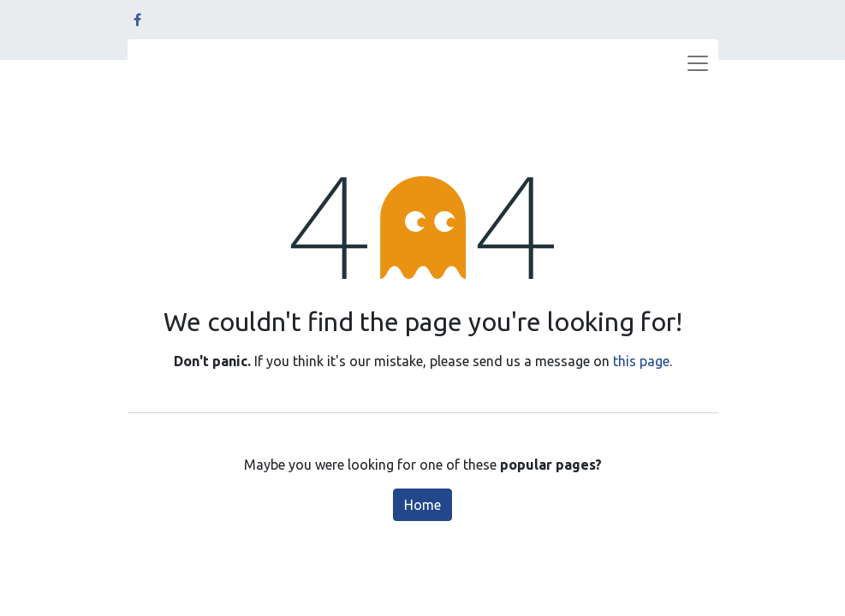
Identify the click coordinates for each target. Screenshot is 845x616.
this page (641, 361)
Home (422, 505)
